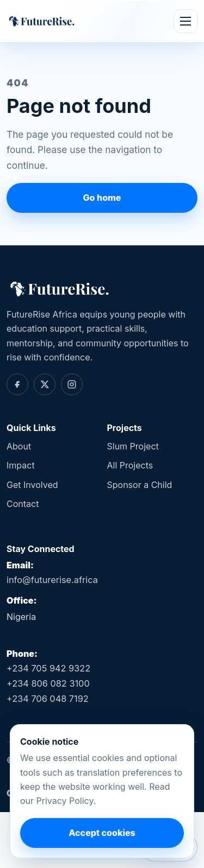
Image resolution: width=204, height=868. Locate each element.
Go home (102, 198)
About (19, 446)
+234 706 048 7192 (48, 699)
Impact (21, 465)
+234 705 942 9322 (48, 668)
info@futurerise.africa (52, 580)
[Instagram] (72, 384)
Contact (23, 504)
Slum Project (133, 446)
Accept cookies (102, 833)
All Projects (130, 465)
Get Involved (32, 485)
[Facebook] (17, 384)
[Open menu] (186, 21)
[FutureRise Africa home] (41, 21)
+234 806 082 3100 (48, 683)
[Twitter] (45, 384)
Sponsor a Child (140, 485)
